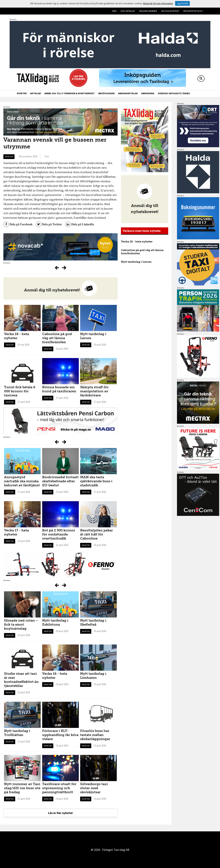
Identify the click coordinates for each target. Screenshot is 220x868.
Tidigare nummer (148, 11)
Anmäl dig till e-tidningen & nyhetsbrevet (70, 93)
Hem (114, 11)
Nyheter (22, 93)
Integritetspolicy (193, 11)
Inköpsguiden (106, 93)
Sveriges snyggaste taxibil (174, 93)
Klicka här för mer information (158, 3)
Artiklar (36, 93)
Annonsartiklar (128, 93)
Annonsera (148, 93)
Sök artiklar (128, 11)
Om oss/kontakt (170, 11)
